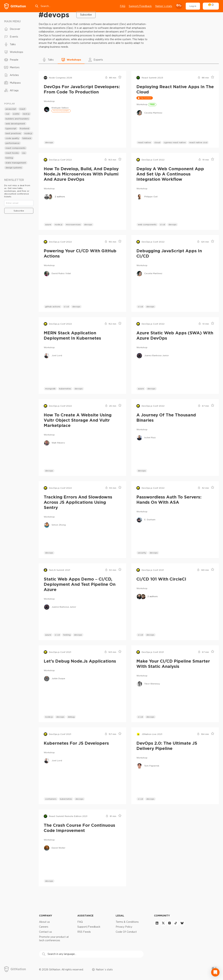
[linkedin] (157, 923)
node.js (59, 224)
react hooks (12, 153)
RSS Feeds (84, 932)
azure (48, 224)
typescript (11, 128)
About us (44, 922)
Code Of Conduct (126, 932)
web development (15, 124)
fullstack (27, 138)
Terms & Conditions (127, 922)
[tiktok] (176, 923)
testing (67, 635)
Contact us (45, 932)
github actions (53, 307)
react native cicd (198, 142)
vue (7, 114)
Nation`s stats (164, 6)
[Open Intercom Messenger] (215, 972)
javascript (11, 109)
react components (16, 148)
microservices (73, 224)
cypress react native (175, 142)
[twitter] (163, 923)
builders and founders (17, 119)
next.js (26, 114)
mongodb (50, 389)
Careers (44, 927)
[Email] (19, 203)
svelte (16, 114)
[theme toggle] (179, 6)
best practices (13, 133)
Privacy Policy (124, 927)
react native (144, 142)
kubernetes (65, 389)
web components (147, 224)
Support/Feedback (89, 927)
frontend (24, 128)
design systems (14, 168)
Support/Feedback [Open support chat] (140, 6)
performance (13, 143)
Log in (193, 6)
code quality (12, 138)
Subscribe (86, 15)
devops (49, 142)
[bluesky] (182, 923)
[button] (48, 60)
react (22, 109)
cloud (157, 142)
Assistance (85, 915)
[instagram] (170, 923)
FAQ (123, 6)
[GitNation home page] (15, 6)
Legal (120, 915)
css (24, 153)
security (142, 553)
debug (71, 717)
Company (46, 915)
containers (51, 799)
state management (16, 163)
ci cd (162, 224)
